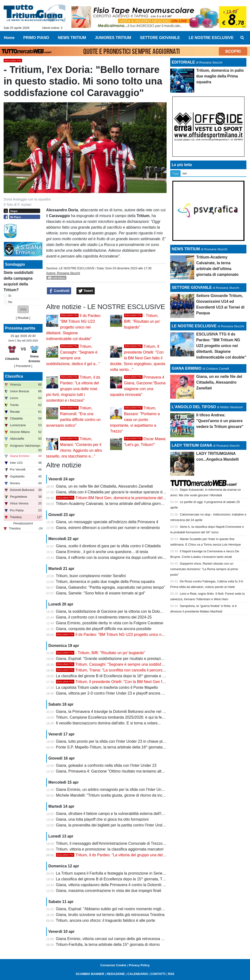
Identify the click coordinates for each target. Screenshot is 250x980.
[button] (23, 309)
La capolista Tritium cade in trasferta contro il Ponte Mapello (107, 687)
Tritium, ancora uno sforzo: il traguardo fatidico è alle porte (105, 920)
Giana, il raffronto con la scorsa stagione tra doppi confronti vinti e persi (117, 558)
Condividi (59, 291)
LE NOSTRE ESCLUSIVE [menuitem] (211, 38)
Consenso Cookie (113, 965)
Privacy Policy (139, 965)
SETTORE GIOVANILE (192, 287)
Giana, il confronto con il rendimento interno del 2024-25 (104, 617)
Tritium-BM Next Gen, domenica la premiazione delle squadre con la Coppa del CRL (138, 498)
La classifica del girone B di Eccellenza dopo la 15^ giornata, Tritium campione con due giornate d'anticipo (146, 879)
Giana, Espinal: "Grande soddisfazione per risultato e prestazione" (112, 659)
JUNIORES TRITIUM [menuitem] (113, 38)
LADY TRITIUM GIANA (192, 445)
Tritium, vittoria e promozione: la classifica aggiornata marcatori (110, 849)
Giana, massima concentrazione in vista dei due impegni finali (109, 891)
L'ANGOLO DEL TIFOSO (194, 407)
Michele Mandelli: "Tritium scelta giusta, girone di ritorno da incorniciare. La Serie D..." (129, 795)
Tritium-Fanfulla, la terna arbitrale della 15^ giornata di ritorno (108, 945)
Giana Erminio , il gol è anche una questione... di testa (102, 552)
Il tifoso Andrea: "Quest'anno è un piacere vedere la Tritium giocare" (220, 421)
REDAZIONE (116, 974)
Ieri (185, 173)
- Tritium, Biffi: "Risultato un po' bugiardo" (142, 321)
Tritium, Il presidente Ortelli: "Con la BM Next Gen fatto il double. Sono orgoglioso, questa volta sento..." (138, 358)
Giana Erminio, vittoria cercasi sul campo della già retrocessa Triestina (116, 939)
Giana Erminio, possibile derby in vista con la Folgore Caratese (110, 623)
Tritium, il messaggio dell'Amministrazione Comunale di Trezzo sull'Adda (117, 843)
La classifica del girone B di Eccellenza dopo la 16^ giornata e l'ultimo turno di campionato (133, 676)
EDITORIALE (183, 62)
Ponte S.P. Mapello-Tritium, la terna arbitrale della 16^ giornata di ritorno (117, 747)
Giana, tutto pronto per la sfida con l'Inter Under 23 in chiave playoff (113, 741)
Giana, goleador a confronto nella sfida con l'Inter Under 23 (106, 765)
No (10, 302)
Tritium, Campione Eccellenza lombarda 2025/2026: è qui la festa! (112, 717)
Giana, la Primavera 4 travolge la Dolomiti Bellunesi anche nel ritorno (115, 712)
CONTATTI (158, 974)
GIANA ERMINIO (187, 368)
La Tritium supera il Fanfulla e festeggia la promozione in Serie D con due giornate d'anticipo (135, 873)
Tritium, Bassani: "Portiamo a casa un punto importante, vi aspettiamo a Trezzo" (135, 420)
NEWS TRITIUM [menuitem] (72, 38)
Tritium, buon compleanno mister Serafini (91, 576)
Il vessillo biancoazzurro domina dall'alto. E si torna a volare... (108, 723)
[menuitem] (242, 38)
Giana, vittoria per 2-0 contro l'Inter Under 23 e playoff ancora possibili (116, 693)
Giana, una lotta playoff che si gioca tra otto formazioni (102, 819)
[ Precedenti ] (23, 366)
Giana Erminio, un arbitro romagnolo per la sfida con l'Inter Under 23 (114, 790)
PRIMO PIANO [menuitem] (36, 38)
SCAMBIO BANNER (90, 974)
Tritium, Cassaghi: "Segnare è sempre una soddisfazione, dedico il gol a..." (129, 664)
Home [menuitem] (9, 38)
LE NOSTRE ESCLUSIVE (77, 268)
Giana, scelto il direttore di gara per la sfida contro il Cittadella (108, 546)
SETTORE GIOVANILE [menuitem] (160, 38)
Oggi (175, 173)
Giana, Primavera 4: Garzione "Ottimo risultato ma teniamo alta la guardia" (119, 771)
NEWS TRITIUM (186, 249)
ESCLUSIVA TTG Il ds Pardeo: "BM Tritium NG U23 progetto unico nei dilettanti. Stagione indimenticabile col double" (221, 346)
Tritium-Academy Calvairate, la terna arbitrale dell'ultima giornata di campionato (123, 504)
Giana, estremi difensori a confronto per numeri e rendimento (108, 528)
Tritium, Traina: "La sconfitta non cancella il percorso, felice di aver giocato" (130, 670)
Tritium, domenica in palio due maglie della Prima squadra (105, 582)
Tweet (86, 291)
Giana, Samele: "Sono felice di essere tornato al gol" (101, 593)
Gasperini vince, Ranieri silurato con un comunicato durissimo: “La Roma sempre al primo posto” (204, 569)
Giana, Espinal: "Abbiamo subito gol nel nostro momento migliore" (112, 909)
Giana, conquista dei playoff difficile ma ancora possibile (104, 629)
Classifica (14, 376)
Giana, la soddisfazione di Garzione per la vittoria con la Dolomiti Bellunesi (119, 611)
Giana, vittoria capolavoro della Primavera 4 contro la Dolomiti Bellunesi (117, 885)
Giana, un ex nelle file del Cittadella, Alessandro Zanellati (105, 486)
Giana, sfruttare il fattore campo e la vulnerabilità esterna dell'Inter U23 (116, 814)
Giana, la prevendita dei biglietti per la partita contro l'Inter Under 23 (114, 825)
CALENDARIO (138, 974)
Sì (10, 296)
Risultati (23, 318)
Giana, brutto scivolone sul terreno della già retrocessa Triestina (110, 915)
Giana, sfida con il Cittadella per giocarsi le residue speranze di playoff (116, 492)
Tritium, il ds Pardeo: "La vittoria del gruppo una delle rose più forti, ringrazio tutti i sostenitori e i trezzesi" (73, 389)
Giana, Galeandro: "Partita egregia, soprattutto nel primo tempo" (111, 587)
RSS (171, 974)
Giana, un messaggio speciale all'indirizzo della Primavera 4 (107, 522)
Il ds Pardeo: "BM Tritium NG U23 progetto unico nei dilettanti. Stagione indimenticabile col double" (74, 327)
